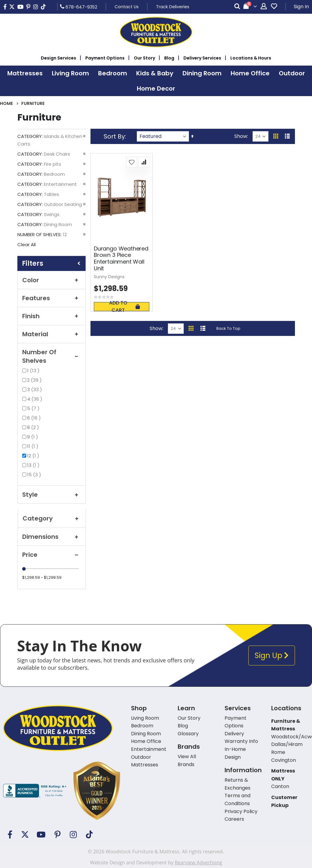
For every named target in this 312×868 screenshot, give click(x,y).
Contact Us (127, 7)
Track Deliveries (173, 7)
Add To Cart (124, 307)
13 (34, 465)
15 (35, 475)
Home (6, 103)
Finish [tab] (51, 316)
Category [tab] (52, 518)
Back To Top (228, 328)
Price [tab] (51, 555)
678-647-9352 (79, 7)
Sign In (301, 7)
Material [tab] (51, 334)
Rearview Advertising (198, 863)
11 (34, 446)
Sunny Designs (109, 277)
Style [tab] (51, 495)
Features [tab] (51, 298)
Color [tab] (51, 280)
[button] (132, 162)
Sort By (114, 136)
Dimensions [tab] (51, 537)
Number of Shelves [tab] (51, 356)
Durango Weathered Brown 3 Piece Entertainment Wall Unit (121, 258)
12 (34, 456)
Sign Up (272, 656)
